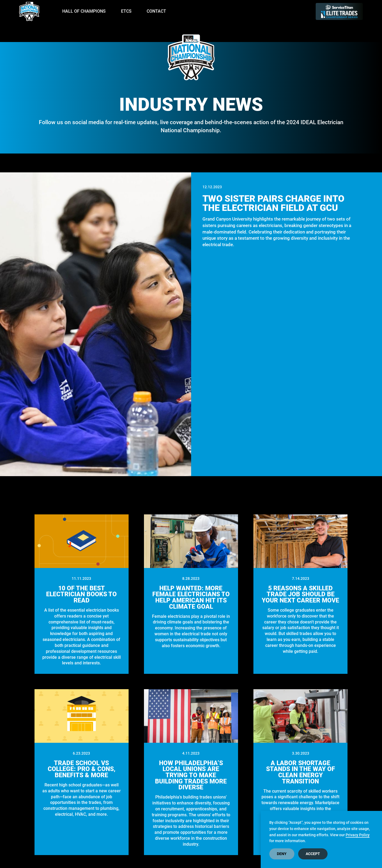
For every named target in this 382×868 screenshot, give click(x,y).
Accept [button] (313, 854)
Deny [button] (282, 854)
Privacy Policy (358, 835)
